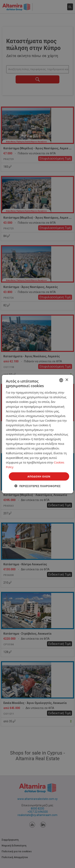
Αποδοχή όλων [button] (39, 476)
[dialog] (37, 434)
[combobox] (61, 380)
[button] (37, 486)
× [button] (67, 380)
